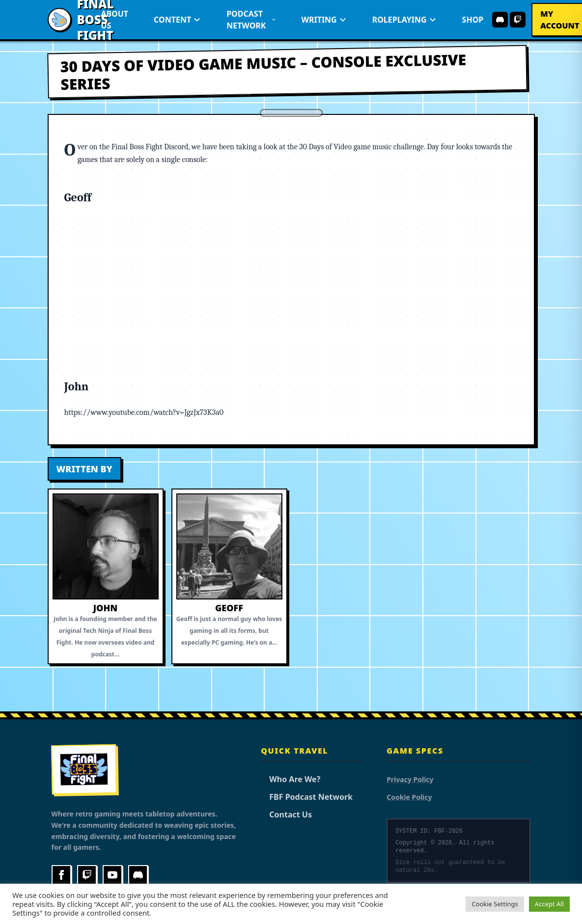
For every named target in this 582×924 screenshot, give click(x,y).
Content (177, 20)
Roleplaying (404, 20)
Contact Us (286, 815)
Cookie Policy (409, 797)
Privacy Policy (410, 779)
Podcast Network (251, 20)
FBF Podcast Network (307, 797)
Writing (324, 20)
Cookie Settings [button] (495, 904)
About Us (114, 20)
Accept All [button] (549, 904)
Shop (473, 20)
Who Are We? (291, 779)
